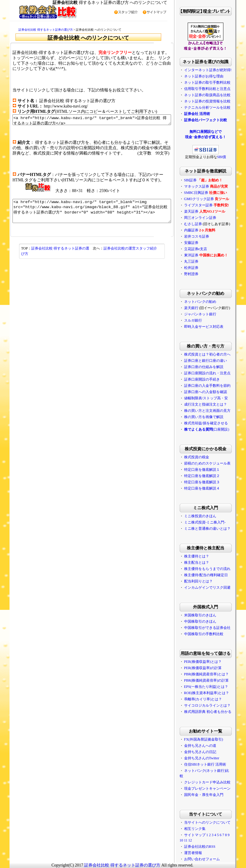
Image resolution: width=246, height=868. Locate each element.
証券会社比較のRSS (209, 847)
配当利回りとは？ (208, 581)
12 (200, 840)
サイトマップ (204, 835)
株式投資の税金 (206, 457)
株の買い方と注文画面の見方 (217, 411)
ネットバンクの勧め (210, 302)
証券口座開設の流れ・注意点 (217, 373)
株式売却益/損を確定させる (216, 423)
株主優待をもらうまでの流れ (217, 569)
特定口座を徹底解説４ (211, 488)
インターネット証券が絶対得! (217, 70)
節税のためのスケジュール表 (217, 463)
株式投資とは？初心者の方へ (217, 354)
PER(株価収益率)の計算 (212, 668)
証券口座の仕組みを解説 (213, 367)
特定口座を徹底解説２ (211, 476)
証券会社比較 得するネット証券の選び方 (36, 30)
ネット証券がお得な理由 (213, 76)
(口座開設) (216, 429)
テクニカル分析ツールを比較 (217, 107)
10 (191, 840)
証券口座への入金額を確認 (215, 392)
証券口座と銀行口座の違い (215, 361)
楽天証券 (201, 211)
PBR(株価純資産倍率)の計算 (216, 680)
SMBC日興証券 (206, 193)
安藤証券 (201, 243)
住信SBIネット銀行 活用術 (215, 764)
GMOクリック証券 (209, 199)
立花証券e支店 (205, 249)
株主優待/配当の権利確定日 (216, 575)
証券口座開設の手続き (211, 379)
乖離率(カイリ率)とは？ (213, 699)
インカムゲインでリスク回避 (217, 588)
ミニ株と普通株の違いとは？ (217, 529)
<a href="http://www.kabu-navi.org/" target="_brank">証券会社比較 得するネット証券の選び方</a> (92, 121)
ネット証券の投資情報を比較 (217, 101)
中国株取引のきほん (210, 621)
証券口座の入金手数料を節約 (217, 386)
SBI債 (231, 157)
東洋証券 (201, 255)
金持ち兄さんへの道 (210, 746)
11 (195, 840)
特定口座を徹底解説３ (211, 482)
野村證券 (201, 274)
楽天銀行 (201, 308)
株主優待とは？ (206, 556)
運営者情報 (203, 853)
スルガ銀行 (203, 320)
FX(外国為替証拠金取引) (213, 739)
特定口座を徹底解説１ (211, 470)
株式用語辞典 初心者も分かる (217, 712)
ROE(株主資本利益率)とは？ (216, 693)
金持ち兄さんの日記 (210, 752)
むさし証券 (203, 224)
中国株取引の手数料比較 (213, 634)
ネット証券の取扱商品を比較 (217, 95)
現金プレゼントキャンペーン (217, 788)
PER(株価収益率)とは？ (212, 662)
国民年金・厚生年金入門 (213, 795)
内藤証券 (201, 230)
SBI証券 (200, 180)
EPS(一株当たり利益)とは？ (216, 687)
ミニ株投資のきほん (210, 516)
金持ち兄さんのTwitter (211, 758)
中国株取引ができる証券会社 (217, 628)
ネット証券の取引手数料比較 (217, 82)
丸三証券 (201, 261)
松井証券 (201, 268)
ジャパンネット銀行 (210, 314)
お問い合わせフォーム (211, 859)
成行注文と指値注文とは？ (215, 404)
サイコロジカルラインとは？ (217, 705)
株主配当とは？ (206, 562)
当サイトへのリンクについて (217, 822)
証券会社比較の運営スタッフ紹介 (130, 255)
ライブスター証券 (208, 205)
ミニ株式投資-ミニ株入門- (214, 522)
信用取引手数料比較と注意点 (217, 89)
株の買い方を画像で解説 (213, 417)
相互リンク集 (204, 829)
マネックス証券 (206, 186)
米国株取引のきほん (210, 615)
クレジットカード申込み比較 (217, 782)
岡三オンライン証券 (210, 218)
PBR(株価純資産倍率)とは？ (216, 674)
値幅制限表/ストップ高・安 (216, 398)
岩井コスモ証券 (206, 236)
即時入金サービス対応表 (213, 327)
